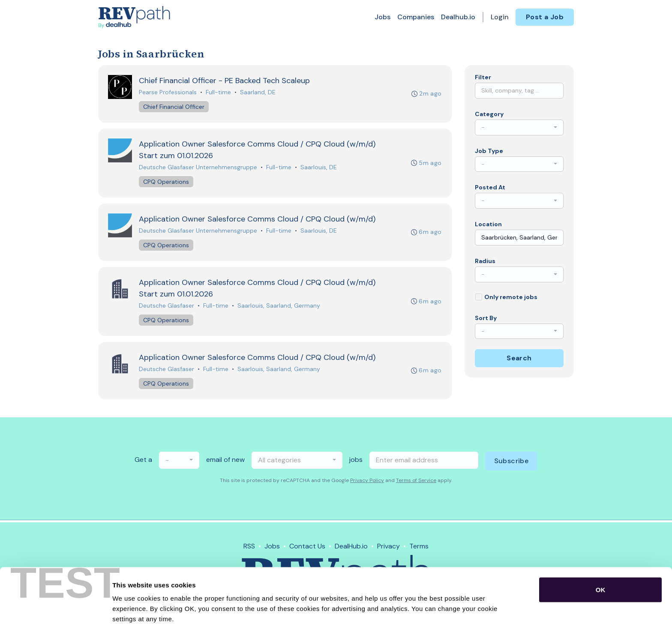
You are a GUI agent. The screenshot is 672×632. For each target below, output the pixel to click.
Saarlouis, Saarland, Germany (279, 307)
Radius (485, 261)
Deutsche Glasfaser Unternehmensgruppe (198, 168)
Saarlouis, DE (319, 168)
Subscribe (511, 463)
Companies (416, 17)
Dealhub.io (458, 17)
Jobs (382, 17)
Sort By (486, 318)
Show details (450, 615)
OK (601, 558)
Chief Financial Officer (174, 107)
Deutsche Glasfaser (167, 307)
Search (519, 358)
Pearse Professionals (168, 93)
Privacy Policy (367, 482)
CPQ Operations (166, 183)
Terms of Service (416, 482)
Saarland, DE (258, 93)
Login (500, 17)
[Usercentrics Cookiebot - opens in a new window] (55, 615)
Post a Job (545, 17)
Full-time (219, 93)
